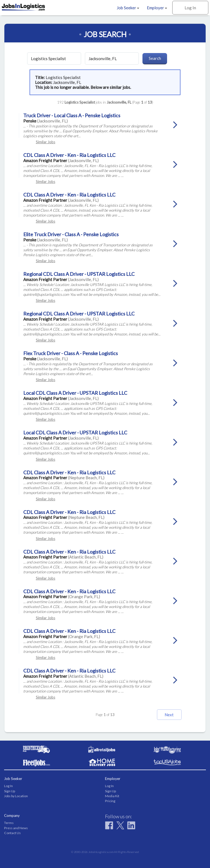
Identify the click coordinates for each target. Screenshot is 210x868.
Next (169, 715)
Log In (190, 8)
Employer (157, 8)
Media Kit (112, 796)
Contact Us (12, 833)
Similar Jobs (46, 142)
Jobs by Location (16, 796)
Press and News (16, 828)
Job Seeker (128, 8)
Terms (9, 823)
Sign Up (10, 791)
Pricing (110, 801)
